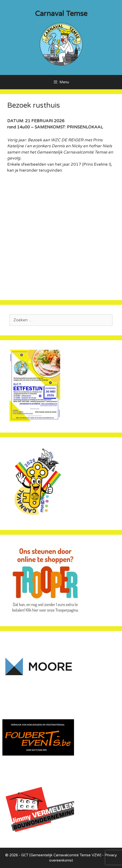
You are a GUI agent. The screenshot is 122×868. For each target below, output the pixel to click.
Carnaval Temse (61, 14)
